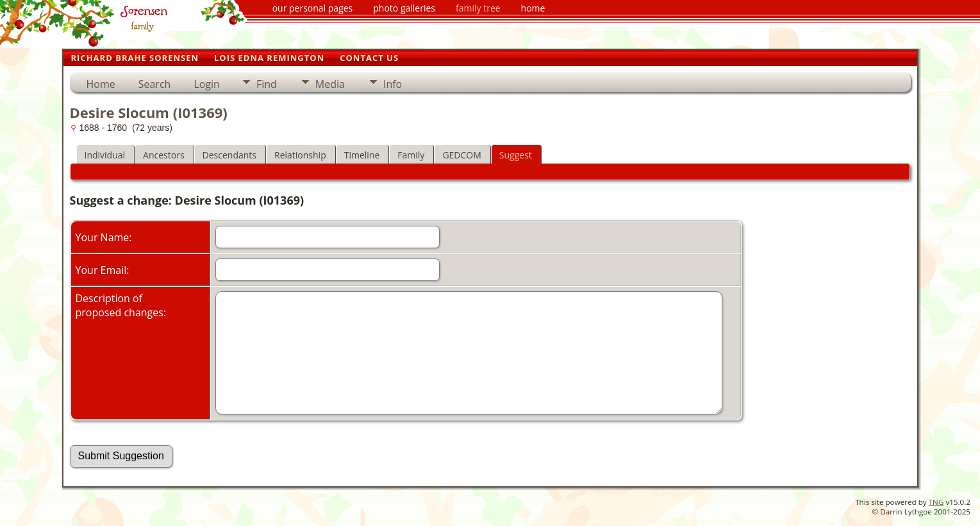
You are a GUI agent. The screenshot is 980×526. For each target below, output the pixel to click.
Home (101, 84)
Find (267, 84)
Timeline (362, 155)
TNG (936, 502)
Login (207, 84)
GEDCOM (461, 155)
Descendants (229, 155)
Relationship (300, 155)
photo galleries (404, 8)
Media (330, 84)
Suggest (516, 155)
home (533, 8)
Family (411, 155)
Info (393, 84)
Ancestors (163, 155)
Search (155, 84)
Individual (105, 155)
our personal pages (313, 8)
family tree (478, 8)
